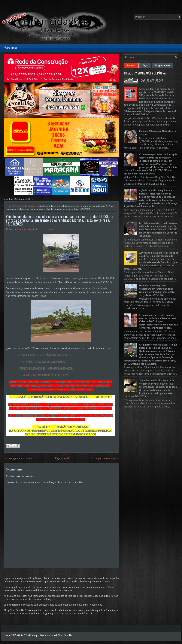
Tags (145, 65)
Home (10, 206)
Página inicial (11, 48)
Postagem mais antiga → (105, 458)
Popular (131, 65)
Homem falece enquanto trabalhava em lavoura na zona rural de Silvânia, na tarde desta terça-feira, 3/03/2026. (157, 290)
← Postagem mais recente (19, 458)
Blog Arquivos (162, 65)
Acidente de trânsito (25, 206)
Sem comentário (47, 229)
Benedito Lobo (48, 635)
